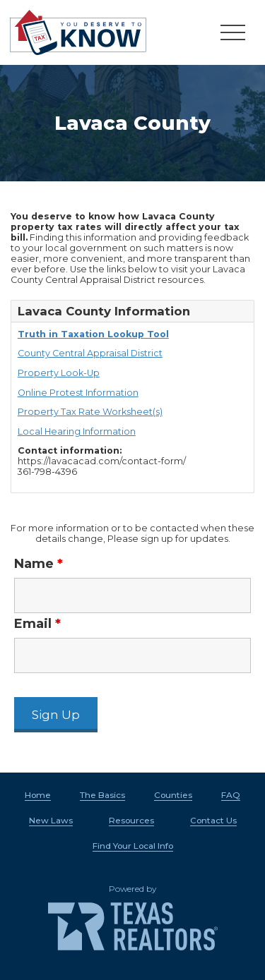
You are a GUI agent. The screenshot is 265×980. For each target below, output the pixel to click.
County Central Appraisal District (90, 353)
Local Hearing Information (77, 431)
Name (39, 564)
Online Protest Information (78, 393)
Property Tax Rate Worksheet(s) (90, 412)
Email (37, 624)
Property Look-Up (59, 373)
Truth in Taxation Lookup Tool (93, 334)
